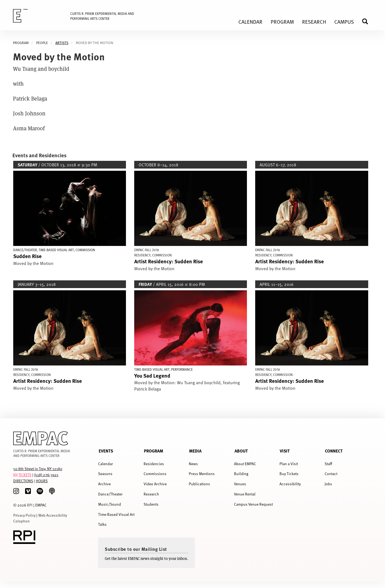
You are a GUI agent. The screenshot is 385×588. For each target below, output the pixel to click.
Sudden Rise (27, 256)
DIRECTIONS (23, 481)
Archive (104, 484)
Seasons (105, 474)
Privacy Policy (24, 515)
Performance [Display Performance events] (182, 369)
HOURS (42, 481)
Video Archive (155, 484)
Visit (285, 451)
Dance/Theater (110, 494)
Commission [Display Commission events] (85, 250)
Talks (102, 524)
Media (195, 451)
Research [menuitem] (314, 21)
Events (106, 451)
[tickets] (15, 475)
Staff (328, 464)
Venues (240, 484)
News (193, 464)
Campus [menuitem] (344, 21)
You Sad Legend (152, 375)
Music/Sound (110, 504)
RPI (30, 505)
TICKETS (25, 475)
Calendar (106, 464)
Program (154, 451)
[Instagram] (16, 491)
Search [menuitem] (367, 21)
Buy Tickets (289, 474)
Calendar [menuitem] (250, 21)
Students (151, 504)
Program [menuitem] (282, 21)
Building (241, 474)
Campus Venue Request (253, 504)
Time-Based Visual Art (116, 514)
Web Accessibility (53, 515)
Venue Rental (245, 494)
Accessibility (290, 484)
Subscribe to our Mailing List (136, 549)
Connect (334, 451)
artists (62, 43)
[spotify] (40, 491)
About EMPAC (245, 464)
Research (151, 494)
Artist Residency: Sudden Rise (169, 261)
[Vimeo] (28, 491)
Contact (331, 474)
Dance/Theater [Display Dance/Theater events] (25, 250)
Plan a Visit (289, 464)
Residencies (154, 464)
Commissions (155, 474)
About (241, 451)
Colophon (21, 521)
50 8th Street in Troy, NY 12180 (38, 469)
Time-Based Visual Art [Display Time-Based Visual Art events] (56, 250)
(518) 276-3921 (46, 475)
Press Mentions (202, 474)
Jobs (328, 484)
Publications (199, 484)
